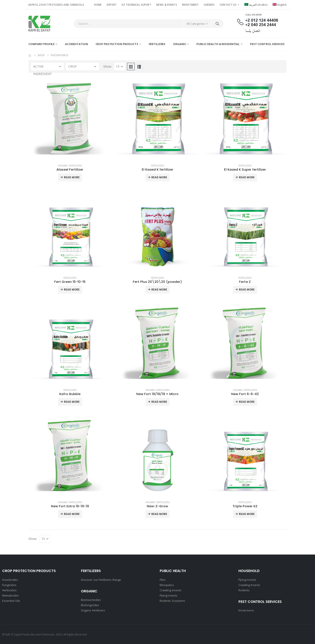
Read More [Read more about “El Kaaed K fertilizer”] (159, 177)
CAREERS (209, 5)
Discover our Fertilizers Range (101, 580)
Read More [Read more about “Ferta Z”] (247, 290)
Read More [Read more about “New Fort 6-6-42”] (247, 402)
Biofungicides (90, 605)
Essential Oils (11, 601)
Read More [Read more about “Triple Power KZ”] (247, 514)
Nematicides (10, 595)
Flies (163, 580)
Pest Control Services (267, 44)
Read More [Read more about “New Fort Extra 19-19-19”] (72, 514)
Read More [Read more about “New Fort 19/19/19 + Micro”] (159, 402)
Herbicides (9, 590)
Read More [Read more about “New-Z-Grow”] (159, 514)
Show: (108, 66)
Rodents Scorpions (172, 601)
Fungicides (9, 585)
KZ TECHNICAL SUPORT (136, 5)
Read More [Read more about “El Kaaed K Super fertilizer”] (247, 177)
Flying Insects (169, 595)
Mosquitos (167, 585)
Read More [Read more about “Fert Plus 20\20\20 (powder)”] (159, 290)
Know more (246, 610)
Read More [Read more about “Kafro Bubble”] (72, 402)
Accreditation (76, 44)
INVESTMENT (190, 5)
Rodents (244, 590)
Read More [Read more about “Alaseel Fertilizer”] (72, 177)
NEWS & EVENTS (167, 5)
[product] (70, 119)
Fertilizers (157, 44)
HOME (98, 5)
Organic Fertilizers (70, 166)
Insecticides (10, 580)
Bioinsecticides (91, 600)
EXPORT (112, 5)
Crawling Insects (171, 590)
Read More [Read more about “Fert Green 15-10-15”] (72, 290)
